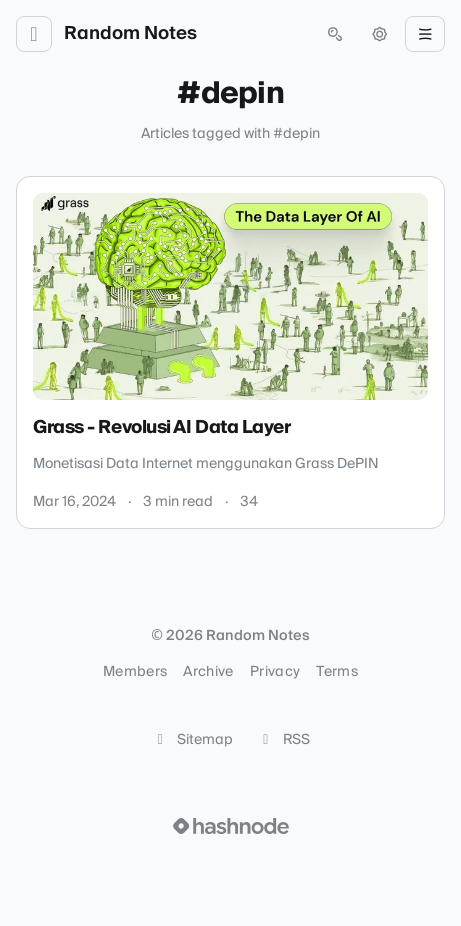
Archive (208, 672)
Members (135, 672)
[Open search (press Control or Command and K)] (335, 34)
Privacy (275, 672)
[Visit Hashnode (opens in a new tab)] (231, 826)
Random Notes (130, 34)
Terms (337, 672)
